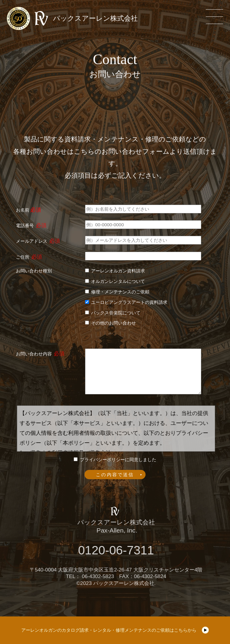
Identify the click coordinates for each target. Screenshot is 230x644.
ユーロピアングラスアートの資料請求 (129, 302)
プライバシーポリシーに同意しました (118, 460)
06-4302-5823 (101, 576)
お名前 (23, 210)
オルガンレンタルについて (118, 281)
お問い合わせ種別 (34, 271)
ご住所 (23, 257)
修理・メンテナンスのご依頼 (120, 292)
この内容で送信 (115, 475)
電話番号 (25, 226)
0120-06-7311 (119, 550)
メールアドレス (32, 241)
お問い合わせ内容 (34, 354)
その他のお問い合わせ (114, 323)
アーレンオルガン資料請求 (118, 271)
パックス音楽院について (116, 313)
